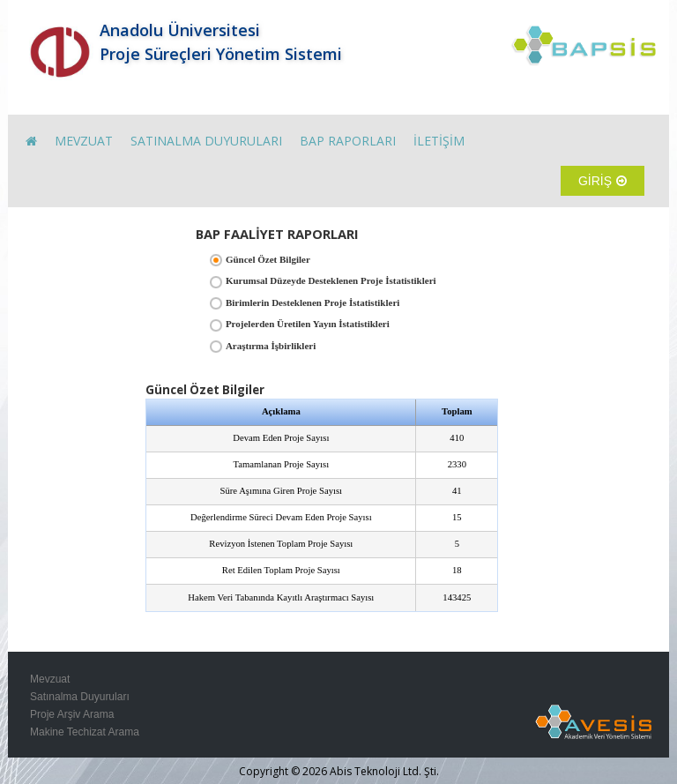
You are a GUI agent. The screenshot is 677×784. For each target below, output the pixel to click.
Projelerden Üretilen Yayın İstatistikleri (308, 324)
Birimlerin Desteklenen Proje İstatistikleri (312, 302)
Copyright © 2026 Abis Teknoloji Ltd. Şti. (339, 771)
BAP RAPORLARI (348, 141)
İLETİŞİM (439, 141)
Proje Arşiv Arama (72, 714)
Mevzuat (50, 679)
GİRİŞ (603, 181)
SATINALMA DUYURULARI (206, 141)
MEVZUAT (84, 141)
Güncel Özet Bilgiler (268, 259)
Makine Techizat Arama (85, 732)
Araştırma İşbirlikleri (271, 346)
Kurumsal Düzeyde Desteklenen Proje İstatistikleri (331, 280)
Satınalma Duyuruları (80, 697)
